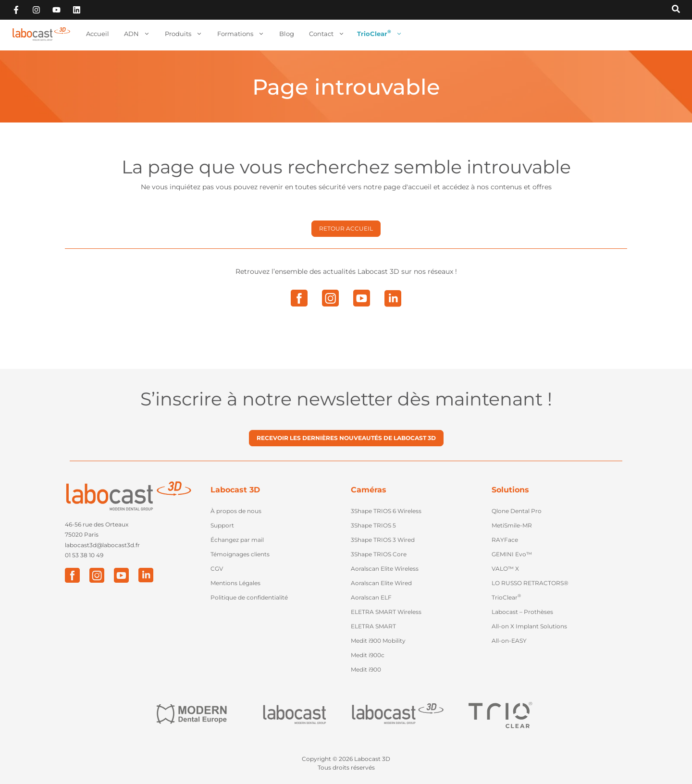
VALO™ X (505, 569)
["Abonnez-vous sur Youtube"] (56, 10)
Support (222, 525)
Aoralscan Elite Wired (381, 583)
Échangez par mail (237, 540)
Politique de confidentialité (249, 597)
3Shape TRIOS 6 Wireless (386, 511)
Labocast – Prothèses (522, 612)
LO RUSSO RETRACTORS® (530, 583)
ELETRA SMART (373, 626)
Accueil (98, 34)
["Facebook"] (72, 575)
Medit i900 (366, 669)
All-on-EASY (509, 641)
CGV (217, 569)
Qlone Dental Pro (517, 511)
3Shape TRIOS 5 (373, 525)
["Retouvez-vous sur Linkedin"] (77, 10)
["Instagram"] (97, 575)
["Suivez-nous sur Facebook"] (16, 10)
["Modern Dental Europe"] (191, 715)
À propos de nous (236, 511)
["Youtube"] (121, 575)
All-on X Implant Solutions (529, 626)
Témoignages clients (240, 554)
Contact (327, 34)
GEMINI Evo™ (512, 554)
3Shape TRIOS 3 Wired (383, 540)
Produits (184, 34)
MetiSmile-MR (512, 525)
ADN (137, 34)
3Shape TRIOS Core (379, 554)
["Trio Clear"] (500, 714)
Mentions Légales (235, 583)
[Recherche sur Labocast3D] (676, 10)
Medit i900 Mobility (378, 641)
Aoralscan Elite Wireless (385, 569)
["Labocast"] (295, 715)
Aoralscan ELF (371, 597)
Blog (287, 34)
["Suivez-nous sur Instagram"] (36, 10)
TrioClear (380, 34)
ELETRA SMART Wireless (386, 612)
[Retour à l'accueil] (41, 34)
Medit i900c (368, 655)
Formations (241, 34)
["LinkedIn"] (146, 575)
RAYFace (505, 540)
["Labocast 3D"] (397, 715)
